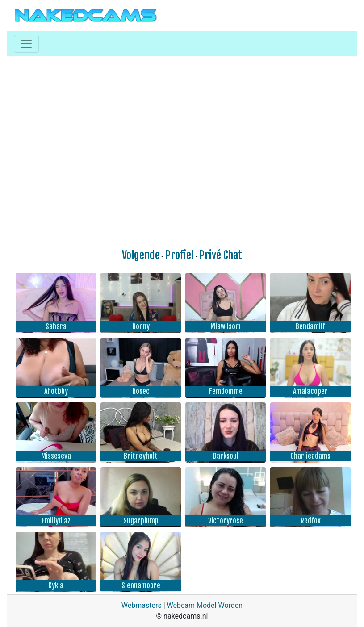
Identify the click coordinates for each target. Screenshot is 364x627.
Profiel (180, 255)
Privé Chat (221, 255)
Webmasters (142, 605)
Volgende (141, 255)
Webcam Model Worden (205, 605)
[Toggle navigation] (26, 44)
